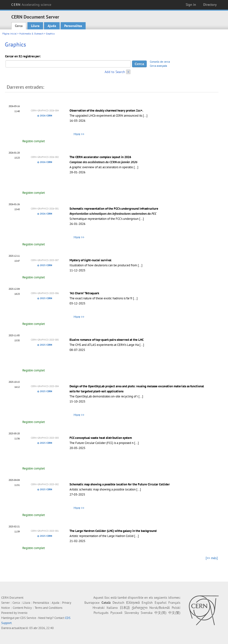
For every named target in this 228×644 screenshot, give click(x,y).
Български (92, 603)
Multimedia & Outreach (31, 34)
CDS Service (28, 618)
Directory (210, 5)
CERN (31, 5)
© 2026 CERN (45, 116)
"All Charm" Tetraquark (84, 293)
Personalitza (73, 26)
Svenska (147, 613)
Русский (116, 613)
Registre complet (34, 141)
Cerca (19, 26)
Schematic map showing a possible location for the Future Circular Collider (120, 484)
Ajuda (52, 26)
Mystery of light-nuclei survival (90, 260)
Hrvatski (99, 608)
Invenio (22, 613)
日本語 (125, 608)
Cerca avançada (158, 66)
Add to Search (115, 72)
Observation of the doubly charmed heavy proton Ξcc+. (106, 111)
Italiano (112, 608)
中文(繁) (174, 613)
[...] (145, 116)
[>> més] (212, 558)
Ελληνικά (133, 603)
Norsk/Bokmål (160, 608)
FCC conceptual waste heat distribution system (101, 438)
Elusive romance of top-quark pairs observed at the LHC (107, 340)
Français (174, 603)
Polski (176, 608)
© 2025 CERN (45, 265)
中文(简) (160, 613)
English (147, 603)
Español (161, 603)
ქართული (140, 608)
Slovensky (132, 613)
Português (101, 613)
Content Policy (22, 608)
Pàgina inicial (9, 34)
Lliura (35, 26)
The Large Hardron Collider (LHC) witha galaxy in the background (113, 531)
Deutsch (118, 603)
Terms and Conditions (48, 608)
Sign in (191, 5)
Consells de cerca (160, 62)
